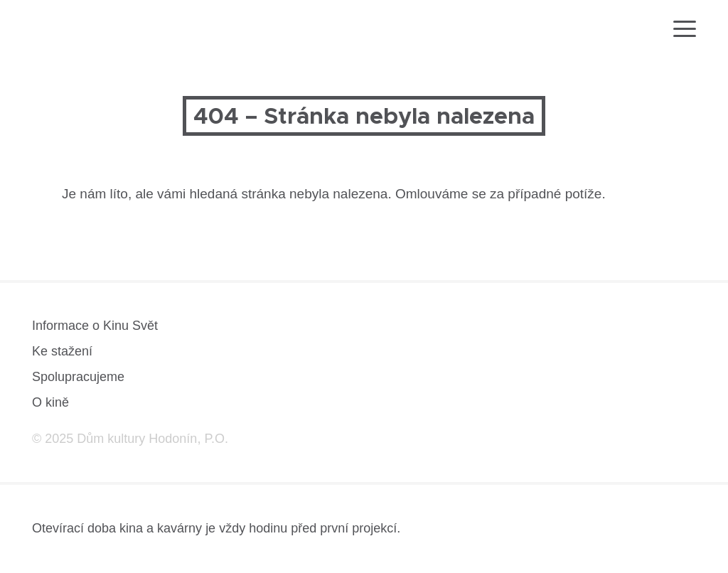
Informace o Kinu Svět (95, 326)
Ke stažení (62, 351)
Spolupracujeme (78, 377)
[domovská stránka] (73, 33)
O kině (50, 402)
